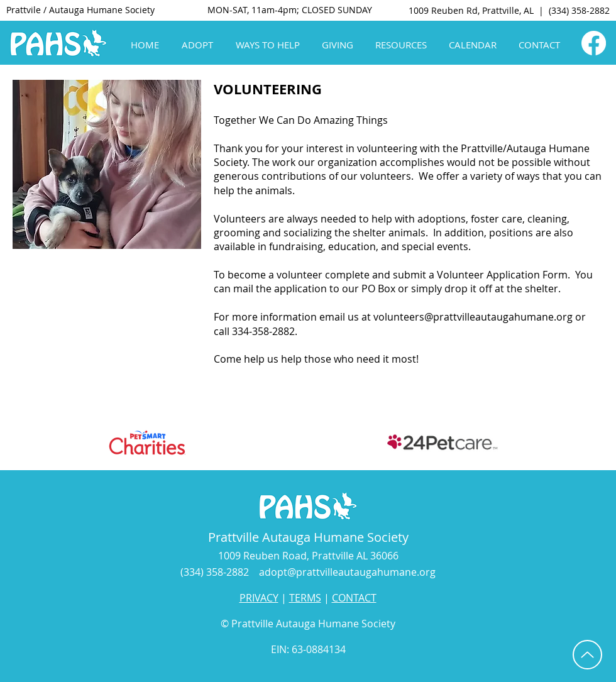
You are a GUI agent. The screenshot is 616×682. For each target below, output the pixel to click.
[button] (199, 45)
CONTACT (354, 598)
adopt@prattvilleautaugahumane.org (347, 572)
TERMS (305, 598)
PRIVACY (259, 598)
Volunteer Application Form (502, 275)
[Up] (587, 655)
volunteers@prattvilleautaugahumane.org (473, 317)
